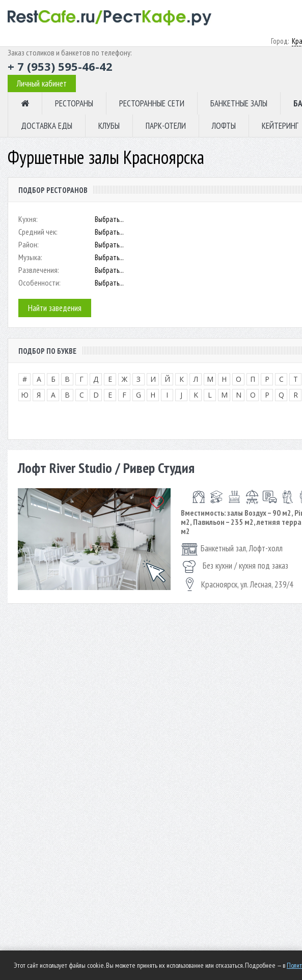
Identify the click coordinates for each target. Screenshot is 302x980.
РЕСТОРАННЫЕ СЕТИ (152, 103)
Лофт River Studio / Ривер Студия (106, 468)
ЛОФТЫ (224, 126)
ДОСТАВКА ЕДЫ (47, 126)
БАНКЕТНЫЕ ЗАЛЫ (239, 103)
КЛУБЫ (109, 126)
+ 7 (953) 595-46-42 (60, 66)
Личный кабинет (42, 83)
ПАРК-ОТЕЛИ (166, 126)
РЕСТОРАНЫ (74, 103)
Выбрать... (109, 219)
